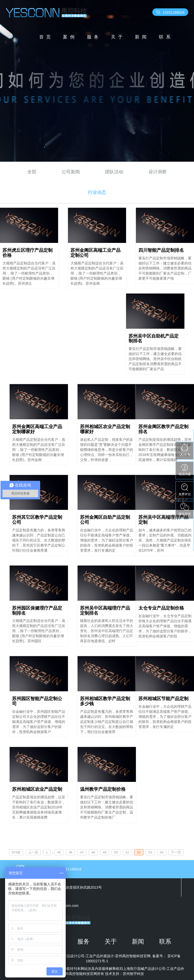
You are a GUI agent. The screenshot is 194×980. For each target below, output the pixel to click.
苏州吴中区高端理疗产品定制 (163, 520)
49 (105, 852)
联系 (166, 37)
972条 (16, 852)
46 (70, 852)
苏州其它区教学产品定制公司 (37, 520)
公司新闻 (71, 172)
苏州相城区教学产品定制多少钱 (105, 701)
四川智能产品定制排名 (161, 250)
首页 (46, 37)
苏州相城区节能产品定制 (163, 699)
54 (161, 852)
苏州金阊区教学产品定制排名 (163, 429)
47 (82, 852)
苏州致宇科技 (133, 974)
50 (116, 852)
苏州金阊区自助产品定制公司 (105, 520)
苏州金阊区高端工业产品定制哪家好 (37, 429)
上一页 (33, 852)
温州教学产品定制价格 (103, 789)
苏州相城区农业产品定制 (37, 789)
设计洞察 (158, 172)
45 (59, 852)
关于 (118, 37)
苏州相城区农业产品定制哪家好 (105, 429)
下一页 (176, 852)
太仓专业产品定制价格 (161, 608)
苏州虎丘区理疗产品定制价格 (28, 253)
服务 (94, 37)
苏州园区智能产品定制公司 (37, 701)
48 (93, 852)
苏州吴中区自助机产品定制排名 (154, 339)
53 (150, 852)
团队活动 (114, 172)
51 (127, 852)
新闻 (142, 37)
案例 (70, 37)
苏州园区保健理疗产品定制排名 (37, 611)
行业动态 (97, 192)
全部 (32, 172)
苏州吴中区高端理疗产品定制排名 (105, 611)
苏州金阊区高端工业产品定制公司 (95, 253)
